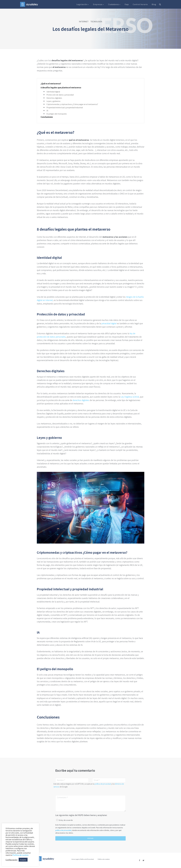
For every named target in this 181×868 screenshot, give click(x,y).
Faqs (127, 4)
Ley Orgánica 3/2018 (130, 397)
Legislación (83, 4)
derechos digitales (81, 400)
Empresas (99, 4)
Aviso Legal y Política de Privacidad (83, 859)
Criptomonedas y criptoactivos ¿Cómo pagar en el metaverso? (72, 104)
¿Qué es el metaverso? (51, 84)
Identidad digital (53, 92)
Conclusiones (47, 117)
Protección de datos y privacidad (60, 95)
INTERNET (84, 21)
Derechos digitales (54, 98)
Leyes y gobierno (53, 101)
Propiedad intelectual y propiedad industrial (65, 107)
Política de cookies (104, 859)
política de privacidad (103, 784)
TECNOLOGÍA (96, 21)
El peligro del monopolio (57, 114)
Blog (154, 4)
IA (47, 110)
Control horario (140, 4)
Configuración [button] (11, 860)
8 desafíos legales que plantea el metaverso (61, 88)
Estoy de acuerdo (66, 820)
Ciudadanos (114, 4)
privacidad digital (109, 323)
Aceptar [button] (23, 860)
